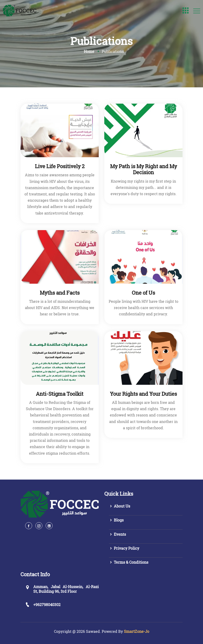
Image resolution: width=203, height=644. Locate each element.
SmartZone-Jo (137, 631)
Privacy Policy (124, 548)
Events (117, 534)
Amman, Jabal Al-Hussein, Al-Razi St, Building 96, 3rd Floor (66, 589)
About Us (120, 506)
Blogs (116, 520)
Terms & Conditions (129, 562)
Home (89, 51)
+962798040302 (47, 605)
